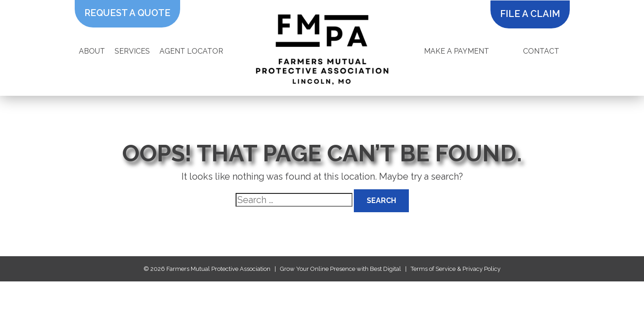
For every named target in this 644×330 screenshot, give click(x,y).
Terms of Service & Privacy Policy (456, 269)
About (92, 51)
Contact (541, 51)
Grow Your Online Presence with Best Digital (341, 269)
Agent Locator (191, 51)
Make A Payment (457, 51)
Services (132, 51)
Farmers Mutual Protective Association (218, 269)
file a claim (530, 14)
